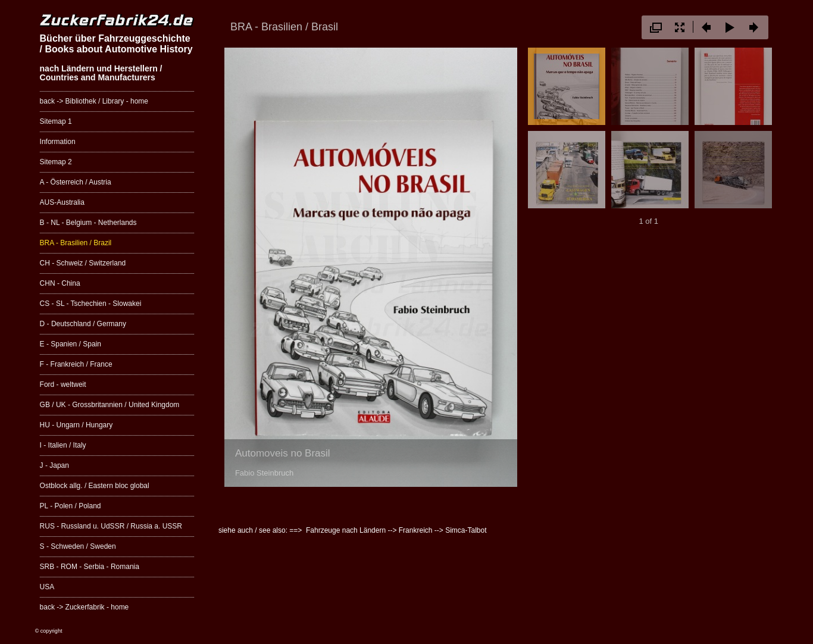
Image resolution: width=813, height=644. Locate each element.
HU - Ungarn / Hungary (76, 425)
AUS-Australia (62, 202)
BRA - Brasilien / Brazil (76, 243)
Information (58, 142)
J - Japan (54, 465)
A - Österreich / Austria (76, 182)
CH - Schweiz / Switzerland (83, 263)
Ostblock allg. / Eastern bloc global (95, 486)
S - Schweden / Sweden (78, 546)
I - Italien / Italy (63, 445)
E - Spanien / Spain (71, 344)
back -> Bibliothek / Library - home (94, 101)
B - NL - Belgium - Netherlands (88, 223)
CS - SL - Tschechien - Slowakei (91, 304)
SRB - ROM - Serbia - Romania (90, 567)
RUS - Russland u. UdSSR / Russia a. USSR (111, 526)
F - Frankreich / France (76, 364)
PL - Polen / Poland (71, 506)
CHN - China (60, 283)
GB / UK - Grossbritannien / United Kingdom (110, 405)
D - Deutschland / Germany (83, 324)
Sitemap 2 (56, 162)
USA (47, 587)
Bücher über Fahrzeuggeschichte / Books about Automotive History (116, 44)
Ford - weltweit (63, 384)
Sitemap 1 (56, 121)
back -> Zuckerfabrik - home (85, 607)
